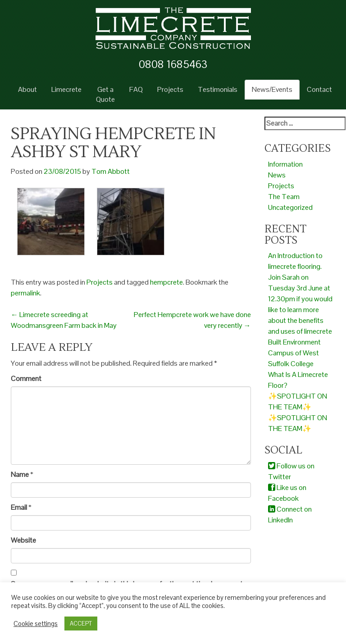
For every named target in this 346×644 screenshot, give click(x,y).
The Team (284, 197)
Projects (170, 89)
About (27, 89)
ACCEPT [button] (81, 624)
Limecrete (66, 89)
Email (19, 507)
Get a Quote (105, 95)
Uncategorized (290, 207)
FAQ (136, 89)
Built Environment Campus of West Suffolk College (294, 353)
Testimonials (218, 89)
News (277, 175)
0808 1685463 (173, 64)
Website (23, 540)
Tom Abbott (111, 171)
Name (20, 474)
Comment (26, 379)
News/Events (272, 89)
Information (285, 164)
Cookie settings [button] (36, 624)
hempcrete (166, 282)
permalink (25, 293)
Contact (319, 89)
